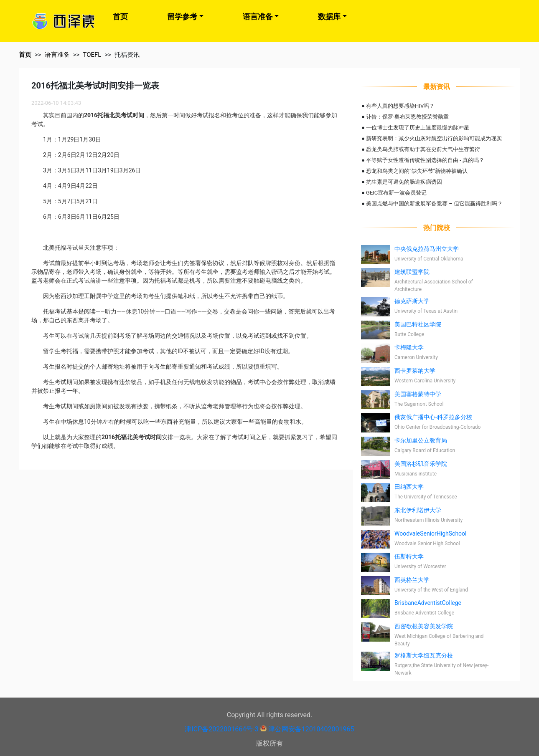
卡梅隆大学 (409, 347)
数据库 (329, 16)
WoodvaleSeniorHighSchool (430, 533)
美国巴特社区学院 (418, 324)
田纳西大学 (409, 487)
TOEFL (92, 55)
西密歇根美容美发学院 (424, 626)
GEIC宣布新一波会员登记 (396, 193)
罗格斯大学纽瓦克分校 (424, 655)
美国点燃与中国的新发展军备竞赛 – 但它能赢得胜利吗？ (434, 204)
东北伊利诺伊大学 (418, 510)
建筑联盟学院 (412, 272)
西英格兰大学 (412, 580)
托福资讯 (127, 55)
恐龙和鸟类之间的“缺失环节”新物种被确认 (417, 171)
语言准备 (258, 16)
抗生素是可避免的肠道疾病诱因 (404, 182)
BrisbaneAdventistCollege (428, 603)
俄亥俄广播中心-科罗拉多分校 (433, 417)
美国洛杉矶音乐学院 (421, 464)
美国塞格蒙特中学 (418, 394)
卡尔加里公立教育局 (421, 440)
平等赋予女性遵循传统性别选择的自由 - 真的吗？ (425, 160)
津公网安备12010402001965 (311, 729)
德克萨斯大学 (412, 301)
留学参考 (182, 16)
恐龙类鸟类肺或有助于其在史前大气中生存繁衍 (423, 149)
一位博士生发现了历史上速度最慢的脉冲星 (418, 128)
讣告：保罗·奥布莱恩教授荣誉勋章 (407, 117)
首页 (120, 16)
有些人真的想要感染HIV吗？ (400, 106)
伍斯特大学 (409, 556)
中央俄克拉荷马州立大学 (427, 249)
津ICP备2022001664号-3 (221, 729)
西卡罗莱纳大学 (415, 371)
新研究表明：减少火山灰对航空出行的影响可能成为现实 (434, 138)
